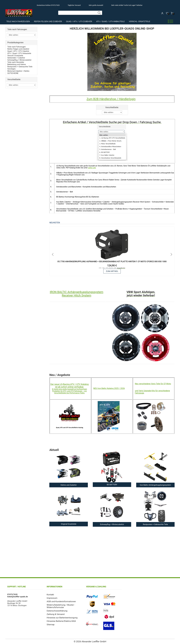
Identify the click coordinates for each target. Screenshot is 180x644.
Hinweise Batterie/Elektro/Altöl (59, 619)
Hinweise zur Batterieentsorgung (60, 616)
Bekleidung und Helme (17, 64)
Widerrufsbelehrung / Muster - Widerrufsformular (59, 605)
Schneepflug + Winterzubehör (19, 60)
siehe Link (92, 168)
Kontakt (50, 594)
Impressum (51, 598)
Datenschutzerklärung (56, 609)
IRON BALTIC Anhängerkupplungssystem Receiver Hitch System (77, 294)
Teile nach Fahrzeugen (18, 21)
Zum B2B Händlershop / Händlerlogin (111, 99)
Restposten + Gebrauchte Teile (20, 67)
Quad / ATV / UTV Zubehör (79, 21)
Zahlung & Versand (54, 613)
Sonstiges (11, 69)
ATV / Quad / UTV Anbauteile (110, 21)
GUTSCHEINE (13, 73)
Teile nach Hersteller (16, 62)
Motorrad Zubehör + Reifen (18, 71)
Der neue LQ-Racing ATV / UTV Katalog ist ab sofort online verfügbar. (70, 385)
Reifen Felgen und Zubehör (48, 21)
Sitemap (50, 622)
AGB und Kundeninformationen (59, 601)
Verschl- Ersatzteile (139, 21)
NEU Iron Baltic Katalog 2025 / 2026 (109, 388)
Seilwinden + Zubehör (16, 58)
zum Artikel (112, 271)
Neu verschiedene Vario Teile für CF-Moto (153, 384)
